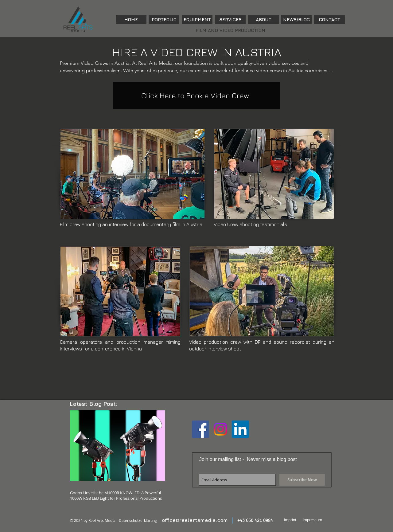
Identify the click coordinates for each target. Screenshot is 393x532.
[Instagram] (220, 429)
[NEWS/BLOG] (296, 20)
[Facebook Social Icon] (200, 429)
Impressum (312, 520)
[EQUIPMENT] (197, 20)
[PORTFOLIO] (164, 20)
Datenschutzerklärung (138, 520)
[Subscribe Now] (302, 480)
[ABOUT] (263, 20)
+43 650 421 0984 (255, 520)
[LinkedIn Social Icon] (240, 429)
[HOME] (131, 20)
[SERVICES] (230, 20)
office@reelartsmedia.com (195, 520)
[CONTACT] (329, 20)
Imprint (290, 520)
